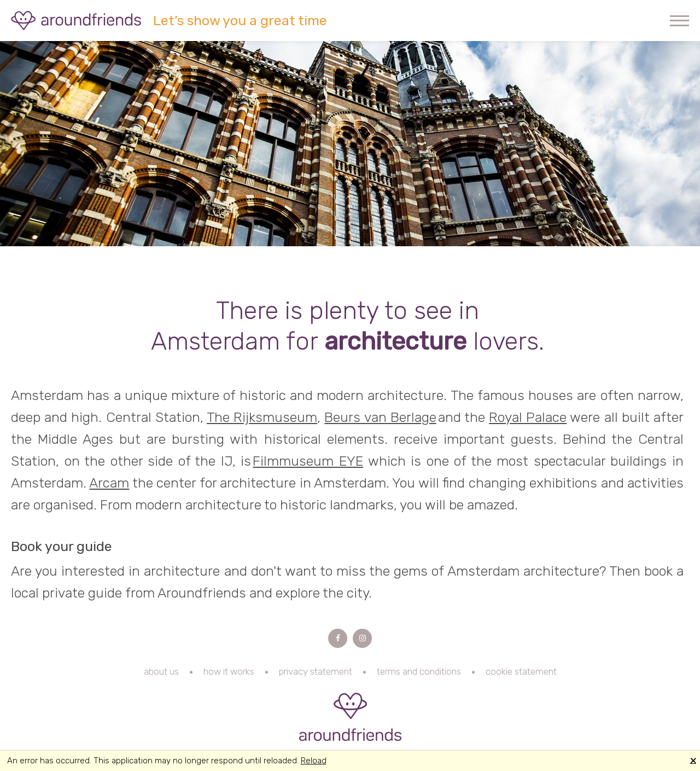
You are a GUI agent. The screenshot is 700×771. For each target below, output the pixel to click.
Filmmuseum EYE (308, 461)
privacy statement (316, 671)
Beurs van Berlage (380, 417)
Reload (314, 761)
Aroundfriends (77, 21)
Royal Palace (528, 417)
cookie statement (521, 671)
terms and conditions (419, 671)
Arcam (109, 483)
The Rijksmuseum (262, 417)
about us (161, 671)
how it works (229, 671)
